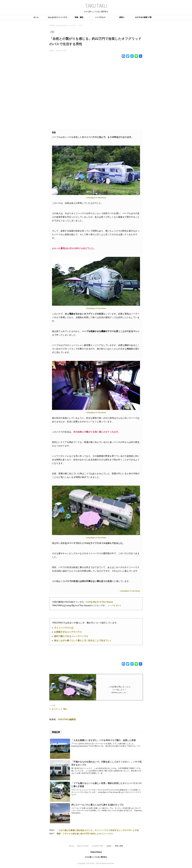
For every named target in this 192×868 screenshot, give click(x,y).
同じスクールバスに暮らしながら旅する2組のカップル (98, 805)
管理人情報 (119, 846)
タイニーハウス (83, 846)
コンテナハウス (97, 846)
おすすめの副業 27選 (143, 17)
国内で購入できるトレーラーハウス (71, 636)
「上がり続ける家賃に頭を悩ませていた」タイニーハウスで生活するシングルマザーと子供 (98, 830)
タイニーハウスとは (64, 628)
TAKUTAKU (96, 852)
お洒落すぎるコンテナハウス (68, 632)
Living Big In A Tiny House (96, 198)
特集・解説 (79, 17)
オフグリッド (57, 709)
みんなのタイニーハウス (58, 17)
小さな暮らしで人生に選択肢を (96, 857)
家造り (122, 17)
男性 (65, 709)
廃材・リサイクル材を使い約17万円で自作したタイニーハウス (85, 834)
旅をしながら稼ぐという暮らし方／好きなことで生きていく (83, 640)
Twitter (109, 846)
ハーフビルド (100, 17)
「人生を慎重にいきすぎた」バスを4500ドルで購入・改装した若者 (104, 740)
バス (53, 706)
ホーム (36, 17)
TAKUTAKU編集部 (67, 719)
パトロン (116, 605)
